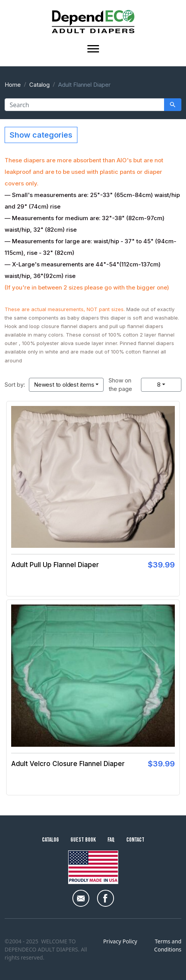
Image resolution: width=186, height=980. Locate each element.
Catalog (39, 85)
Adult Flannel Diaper (84, 85)
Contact (135, 840)
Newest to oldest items (64, 385)
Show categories (41, 135)
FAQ (111, 840)
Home (13, 85)
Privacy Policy (120, 941)
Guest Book (83, 840)
